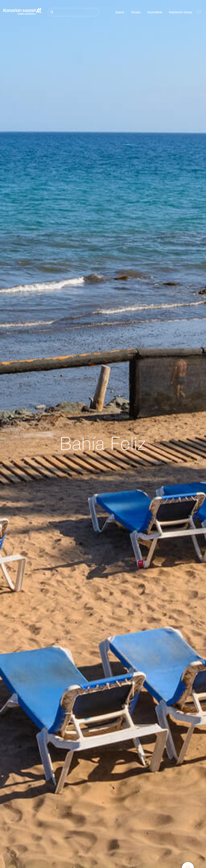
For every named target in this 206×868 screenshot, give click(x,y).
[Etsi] (73, 12)
